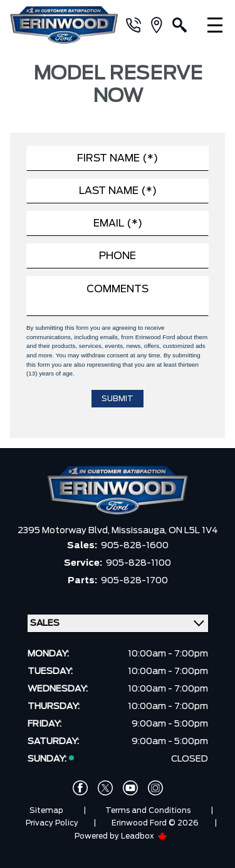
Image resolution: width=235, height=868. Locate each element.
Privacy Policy (52, 823)
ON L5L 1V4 (193, 531)
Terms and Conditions (148, 810)
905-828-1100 (138, 563)
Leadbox (144, 836)
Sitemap (46, 810)
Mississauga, (140, 531)
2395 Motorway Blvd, (65, 531)
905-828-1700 (134, 581)
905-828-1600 (135, 546)
